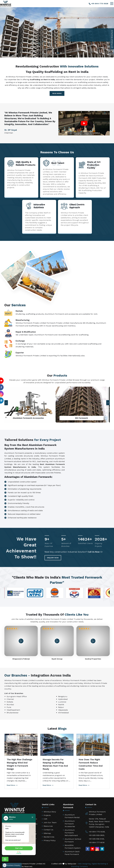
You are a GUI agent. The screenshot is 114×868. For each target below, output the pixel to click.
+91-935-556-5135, (97, 838)
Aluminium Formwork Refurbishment (71, 832)
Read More (57, 93)
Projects (47, 814)
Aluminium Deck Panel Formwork (72, 852)
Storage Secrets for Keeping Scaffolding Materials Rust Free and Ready (55, 763)
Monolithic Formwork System (73, 846)
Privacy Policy (50, 839)
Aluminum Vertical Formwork (73, 839)
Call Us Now (94, 552)
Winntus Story (50, 811)
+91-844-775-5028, (97, 831)
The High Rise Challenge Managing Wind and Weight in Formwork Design (19, 763)
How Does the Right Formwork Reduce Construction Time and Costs (91, 763)
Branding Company (80, 865)
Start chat (22, 846)
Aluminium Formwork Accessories (70, 823)
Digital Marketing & (100, 863)
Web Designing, (85, 863)
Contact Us (48, 829)
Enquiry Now (58, 556)
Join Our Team (50, 821)
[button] (108, 403)
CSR (45, 818)
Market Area (49, 836)
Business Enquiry (11, 862)
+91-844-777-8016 (97, 841)
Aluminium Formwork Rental (72, 815)
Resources (48, 825)
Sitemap (47, 832)
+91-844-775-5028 (98, 4)
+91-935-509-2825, (97, 834)
